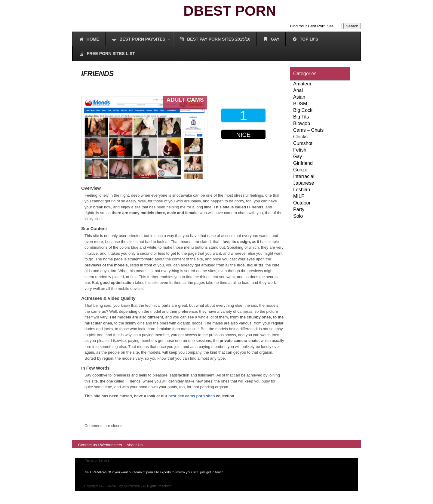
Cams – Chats (308, 130)
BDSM (300, 104)
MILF (299, 196)
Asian (299, 97)
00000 (245, 152)
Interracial (304, 176)
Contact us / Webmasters (100, 445)
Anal (298, 90)
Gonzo (300, 170)
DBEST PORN (230, 11)
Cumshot (303, 143)
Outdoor (302, 203)
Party (299, 209)
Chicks (300, 137)
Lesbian (302, 190)
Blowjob (302, 123)
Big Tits (301, 117)
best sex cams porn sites (192, 396)
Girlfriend (303, 163)
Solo (298, 216)
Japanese (304, 183)
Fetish (300, 150)
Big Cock (303, 110)
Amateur (302, 84)
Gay (298, 157)
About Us (135, 445)
